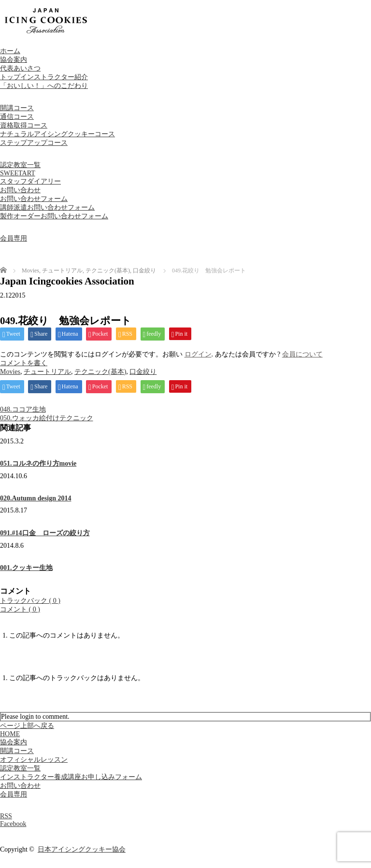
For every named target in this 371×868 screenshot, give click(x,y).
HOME (10, 734)
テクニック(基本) (100, 372)
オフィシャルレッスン (34, 760)
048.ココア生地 (23, 409)
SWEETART (18, 173)
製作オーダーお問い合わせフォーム (54, 216)
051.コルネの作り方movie (38, 463)
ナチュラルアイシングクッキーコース (57, 134)
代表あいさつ (20, 68)
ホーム (10, 51)
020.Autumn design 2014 (36, 498)
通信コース (17, 117)
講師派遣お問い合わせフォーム (47, 207)
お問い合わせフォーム (34, 199)
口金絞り (143, 372)
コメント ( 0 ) (20, 609)
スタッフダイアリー (30, 181)
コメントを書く (24, 363)
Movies (10, 372)
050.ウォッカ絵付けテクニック (47, 418)
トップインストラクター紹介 (44, 77)
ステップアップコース (34, 143)
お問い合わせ (20, 190)
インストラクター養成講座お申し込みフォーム (71, 777)
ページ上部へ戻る (27, 726)
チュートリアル (47, 372)
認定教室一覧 (20, 165)
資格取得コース (24, 125)
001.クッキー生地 (26, 568)
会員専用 (14, 238)
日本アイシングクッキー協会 (82, 849)
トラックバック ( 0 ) (30, 601)
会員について (302, 354)
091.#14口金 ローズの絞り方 (45, 533)
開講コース (17, 108)
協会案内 (14, 60)
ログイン (198, 354)
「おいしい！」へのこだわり (44, 86)
